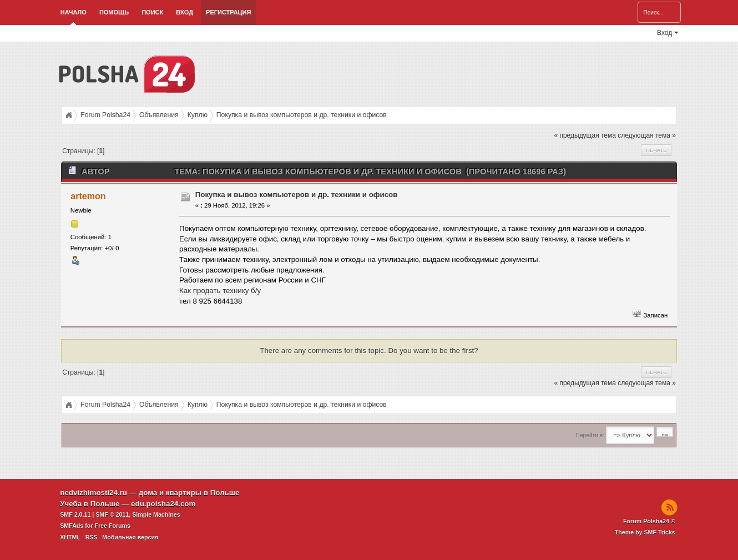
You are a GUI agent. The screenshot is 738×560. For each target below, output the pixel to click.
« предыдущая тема (585, 135)
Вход (184, 12)
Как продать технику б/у (220, 291)
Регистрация (228, 12)
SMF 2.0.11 (75, 514)
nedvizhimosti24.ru (93, 493)
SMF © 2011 (112, 514)
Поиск (152, 12)
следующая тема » (647, 135)
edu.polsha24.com (163, 504)
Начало (74, 12)
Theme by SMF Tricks (645, 532)
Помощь (114, 12)
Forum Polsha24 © (649, 521)
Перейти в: (590, 435)
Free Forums (112, 526)
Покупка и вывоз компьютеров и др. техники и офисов (297, 195)
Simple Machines (156, 514)
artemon (88, 196)
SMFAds (72, 526)
